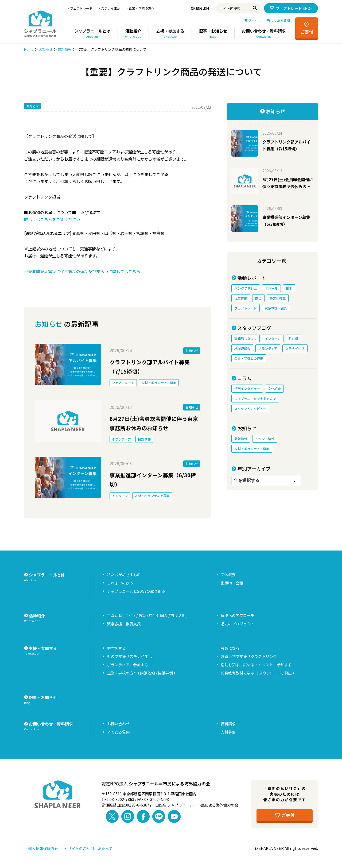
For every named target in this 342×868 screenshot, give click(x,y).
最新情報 (65, 49)
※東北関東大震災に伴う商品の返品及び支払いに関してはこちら (82, 271)
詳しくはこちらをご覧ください (52, 219)
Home (29, 49)
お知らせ (46, 49)
